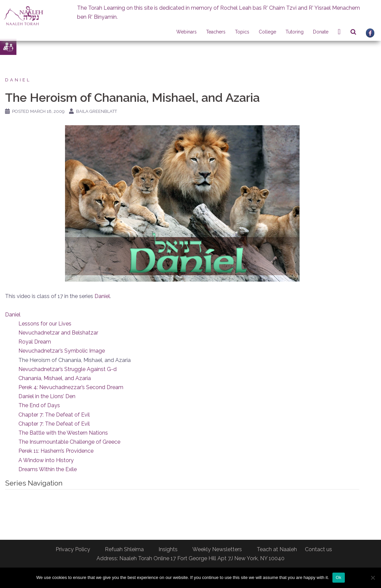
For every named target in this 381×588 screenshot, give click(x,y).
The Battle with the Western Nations (63, 433)
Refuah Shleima (124, 549)
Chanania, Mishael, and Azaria (55, 378)
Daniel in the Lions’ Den (47, 396)
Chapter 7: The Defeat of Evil (54, 415)
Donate (321, 32)
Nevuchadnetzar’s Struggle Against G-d (68, 369)
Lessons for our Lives (45, 324)
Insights (168, 549)
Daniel (18, 80)
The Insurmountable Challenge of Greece (69, 442)
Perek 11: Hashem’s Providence (56, 451)
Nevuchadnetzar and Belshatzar (58, 333)
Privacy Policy (73, 549)
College (267, 32)
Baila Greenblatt (97, 111)
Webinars (186, 32)
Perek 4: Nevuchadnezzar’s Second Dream (71, 387)
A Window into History (46, 460)
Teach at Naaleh (277, 549)
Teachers (216, 32)
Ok (339, 577)
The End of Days (39, 405)
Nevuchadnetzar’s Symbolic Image (62, 351)
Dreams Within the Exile (48, 469)
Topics (242, 32)
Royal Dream (35, 342)
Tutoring (295, 32)
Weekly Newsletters (217, 549)
